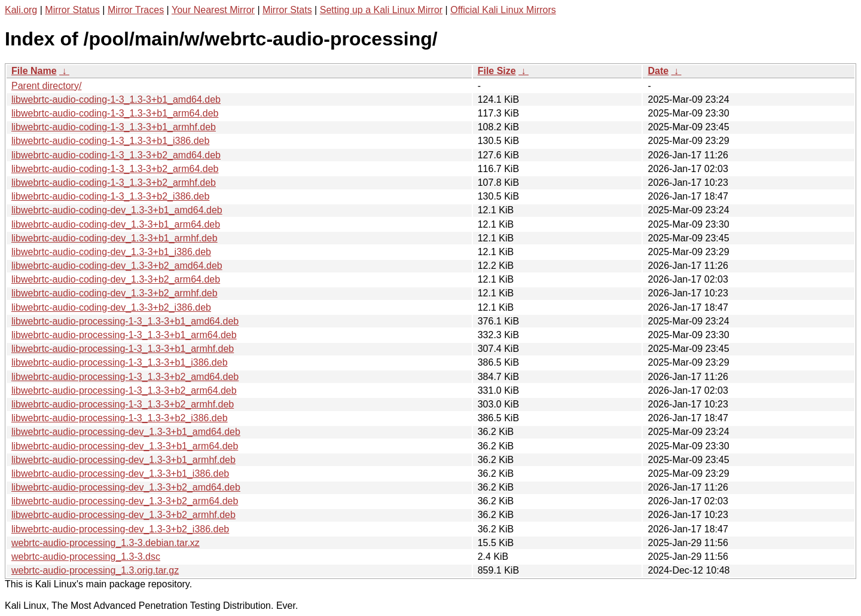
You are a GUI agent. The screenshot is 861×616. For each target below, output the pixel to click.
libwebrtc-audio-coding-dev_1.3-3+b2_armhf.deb (115, 293)
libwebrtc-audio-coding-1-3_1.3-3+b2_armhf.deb (114, 183)
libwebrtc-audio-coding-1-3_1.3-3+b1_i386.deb (110, 141)
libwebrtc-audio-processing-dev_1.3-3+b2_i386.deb (120, 529)
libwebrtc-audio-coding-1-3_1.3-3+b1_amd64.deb (116, 99)
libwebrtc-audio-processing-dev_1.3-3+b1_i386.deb (120, 474)
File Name (34, 71)
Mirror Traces (136, 10)
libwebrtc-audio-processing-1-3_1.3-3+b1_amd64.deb (125, 321)
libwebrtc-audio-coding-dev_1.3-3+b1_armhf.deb (115, 238)
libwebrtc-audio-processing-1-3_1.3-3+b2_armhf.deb (123, 404)
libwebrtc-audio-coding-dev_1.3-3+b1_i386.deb (111, 252)
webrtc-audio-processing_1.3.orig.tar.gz (95, 570)
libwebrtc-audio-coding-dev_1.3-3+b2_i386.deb (111, 307)
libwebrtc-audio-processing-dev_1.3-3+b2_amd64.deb (126, 487)
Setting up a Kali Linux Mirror (381, 10)
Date (658, 71)
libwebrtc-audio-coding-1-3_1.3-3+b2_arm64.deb (115, 169)
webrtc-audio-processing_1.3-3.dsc (86, 557)
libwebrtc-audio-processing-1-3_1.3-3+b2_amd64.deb (125, 377)
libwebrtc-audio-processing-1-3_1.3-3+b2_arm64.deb (124, 390)
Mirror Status (72, 10)
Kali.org (21, 10)
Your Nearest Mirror (213, 10)
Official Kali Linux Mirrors (503, 10)
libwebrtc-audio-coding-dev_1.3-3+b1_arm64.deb (116, 224)
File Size (497, 71)
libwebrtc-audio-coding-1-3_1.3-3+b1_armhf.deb (114, 127)
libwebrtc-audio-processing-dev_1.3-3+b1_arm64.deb (125, 446)
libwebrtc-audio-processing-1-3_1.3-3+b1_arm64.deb (124, 335)
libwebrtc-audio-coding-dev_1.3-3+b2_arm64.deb (116, 279)
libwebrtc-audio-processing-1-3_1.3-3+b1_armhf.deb (123, 349)
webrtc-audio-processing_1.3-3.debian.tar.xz (106, 543)
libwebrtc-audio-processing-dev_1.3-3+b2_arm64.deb (125, 501)
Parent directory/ (46, 86)
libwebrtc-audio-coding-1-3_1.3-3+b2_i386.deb (110, 196)
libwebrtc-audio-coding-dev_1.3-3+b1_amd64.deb (117, 210)
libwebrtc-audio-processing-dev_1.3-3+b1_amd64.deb (126, 432)
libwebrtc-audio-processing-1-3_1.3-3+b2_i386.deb (120, 418)
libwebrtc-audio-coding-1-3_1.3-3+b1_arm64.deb (115, 113)
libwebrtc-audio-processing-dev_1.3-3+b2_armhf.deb (123, 515)
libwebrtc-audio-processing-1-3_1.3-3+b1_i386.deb (120, 362)
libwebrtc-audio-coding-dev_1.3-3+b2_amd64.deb (117, 266)
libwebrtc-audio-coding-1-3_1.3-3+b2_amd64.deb (116, 155)
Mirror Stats (287, 10)
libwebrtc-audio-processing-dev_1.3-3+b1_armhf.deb (123, 460)
